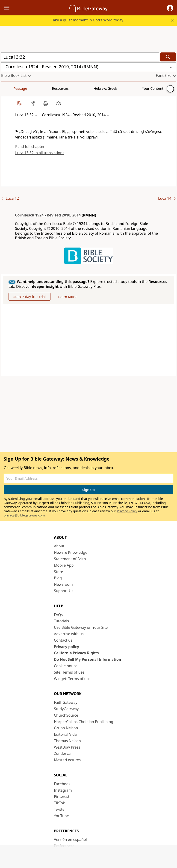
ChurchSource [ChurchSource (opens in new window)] (66, 715)
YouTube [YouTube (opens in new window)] (61, 816)
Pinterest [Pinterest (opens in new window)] (62, 796)
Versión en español (70, 839)
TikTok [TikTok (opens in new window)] (59, 803)
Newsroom (63, 584)
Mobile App (64, 565)
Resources (34, 88)
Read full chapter (30, 147)
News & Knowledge (71, 552)
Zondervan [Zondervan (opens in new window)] (63, 753)
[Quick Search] (80, 57)
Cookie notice (66, 666)
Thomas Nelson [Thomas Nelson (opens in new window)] (67, 741)
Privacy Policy (127, 511)
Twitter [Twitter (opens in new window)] (60, 809)
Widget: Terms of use (72, 679)
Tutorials (61, 621)
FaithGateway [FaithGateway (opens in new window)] (66, 702)
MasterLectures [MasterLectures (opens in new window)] (67, 760)
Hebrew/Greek (61, 88)
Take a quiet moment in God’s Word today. (88, 20)
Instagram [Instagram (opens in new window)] (63, 790)
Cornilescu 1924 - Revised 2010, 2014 (48, 215)
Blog (58, 578)
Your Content (91, 88)
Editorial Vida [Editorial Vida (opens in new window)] (65, 734)
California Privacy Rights (76, 653)
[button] (170, 8)
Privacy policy (66, 647)
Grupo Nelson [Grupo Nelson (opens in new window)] (66, 728)
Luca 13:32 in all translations (40, 153)
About (59, 546)
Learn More (67, 297)
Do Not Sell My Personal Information (87, 659)
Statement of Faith (70, 559)
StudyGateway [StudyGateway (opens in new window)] (66, 709)
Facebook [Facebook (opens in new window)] (62, 784)
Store (59, 572)
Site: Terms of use (69, 672)
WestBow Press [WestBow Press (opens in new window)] (67, 747)
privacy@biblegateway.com (24, 515)
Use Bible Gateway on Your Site (81, 627)
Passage (12, 88)
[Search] (168, 57)
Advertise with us (69, 634)
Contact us (63, 640)
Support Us (64, 591)
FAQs (58, 615)
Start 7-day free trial (29, 297)
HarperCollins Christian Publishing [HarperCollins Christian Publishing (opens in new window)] (84, 722)
